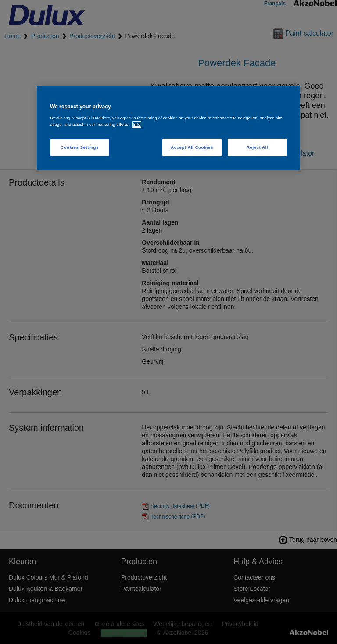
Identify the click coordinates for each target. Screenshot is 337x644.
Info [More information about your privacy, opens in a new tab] (137, 124)
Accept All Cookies (192, 147)
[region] (168, 128)
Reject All (257, 147)
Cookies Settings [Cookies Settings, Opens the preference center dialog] (80, 147)
